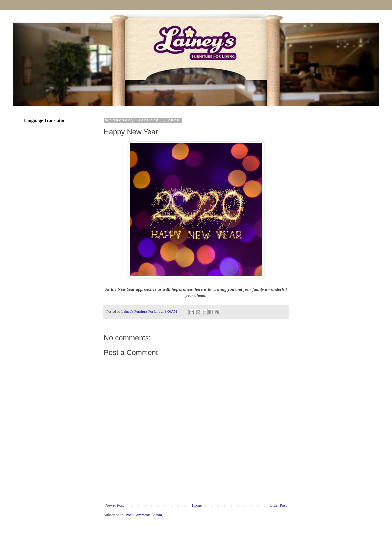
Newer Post (115, 505)
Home (197, 505)
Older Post (278, 505)
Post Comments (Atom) (145, 515)
